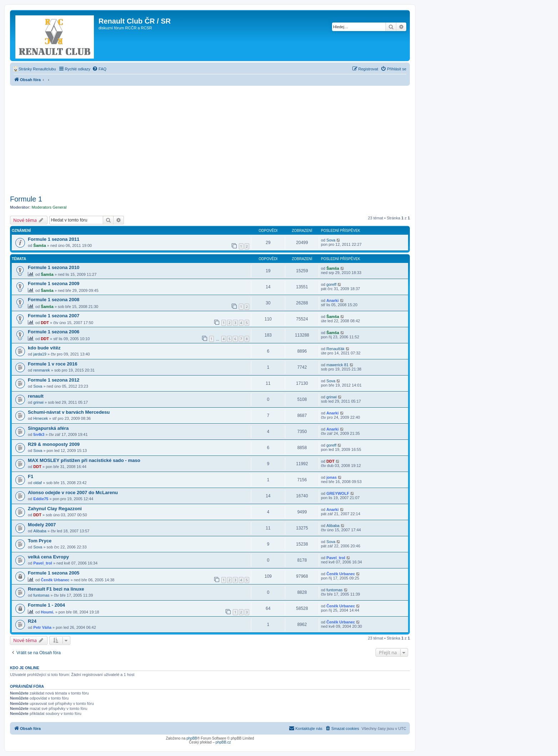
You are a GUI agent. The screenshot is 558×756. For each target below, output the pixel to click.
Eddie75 (41, 499)
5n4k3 (39, 434)
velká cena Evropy (48, 557)
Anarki (332, 300)
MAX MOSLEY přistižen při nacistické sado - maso (84, 460)
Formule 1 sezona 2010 (54, 267)
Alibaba (40, 531)
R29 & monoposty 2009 (54, 444)
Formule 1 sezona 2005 (54, 573)
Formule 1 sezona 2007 (54, 316)
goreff (331, 284)
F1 (31, 476)
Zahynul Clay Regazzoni (55, 509)
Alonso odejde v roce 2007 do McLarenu (73, 493)
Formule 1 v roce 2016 (53, 364)
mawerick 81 (337, 365)
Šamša (39, 245)
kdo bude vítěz (44, 348)
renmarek (41, 370)
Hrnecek (41, 418)
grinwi (38, 402)
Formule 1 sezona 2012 (54, 380)
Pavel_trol (43, 563)
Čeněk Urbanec (55, 580)
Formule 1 (26, 199)
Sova (331, 240)
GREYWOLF (338, 493)
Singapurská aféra (48, 428)
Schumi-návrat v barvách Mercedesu (69, 412)
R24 (32, 621)
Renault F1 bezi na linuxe (56, 589)
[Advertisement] (210, 139)
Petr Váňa (42, 627)
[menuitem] (35, 69)
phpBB (192, 738)
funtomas (41, 595)
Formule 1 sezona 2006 (54, 332)
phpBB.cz (223, 742)
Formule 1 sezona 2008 (54, 300)
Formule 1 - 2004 (46, 605)
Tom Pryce (40, 541)
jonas (331, 477)
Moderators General (49, 207)
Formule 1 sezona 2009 (54, 283)
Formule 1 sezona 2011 (54, 239)
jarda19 (40, 354)
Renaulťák (335, 349)
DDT (45, 323)
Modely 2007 (42, 525)
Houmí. (47, 612)
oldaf (37, 483)
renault (36, 396)
